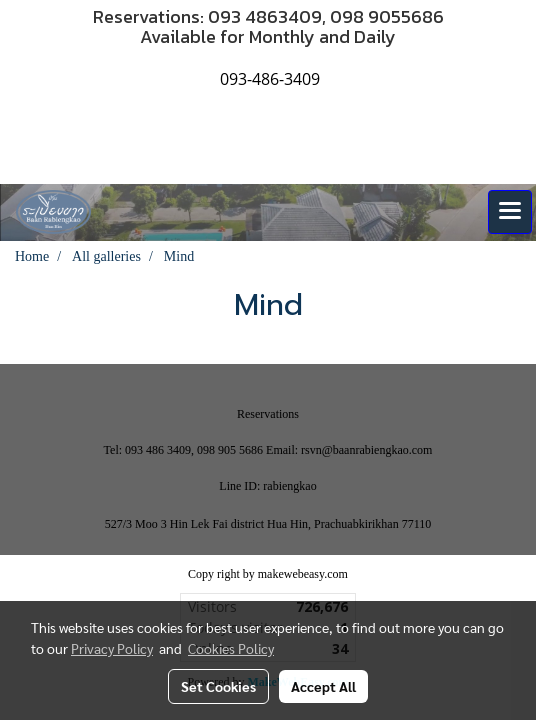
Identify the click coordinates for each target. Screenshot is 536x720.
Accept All (323, 686)
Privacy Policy (112, 648)
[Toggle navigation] (510, 212)
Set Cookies (218, 686)
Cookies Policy (231, 648)
